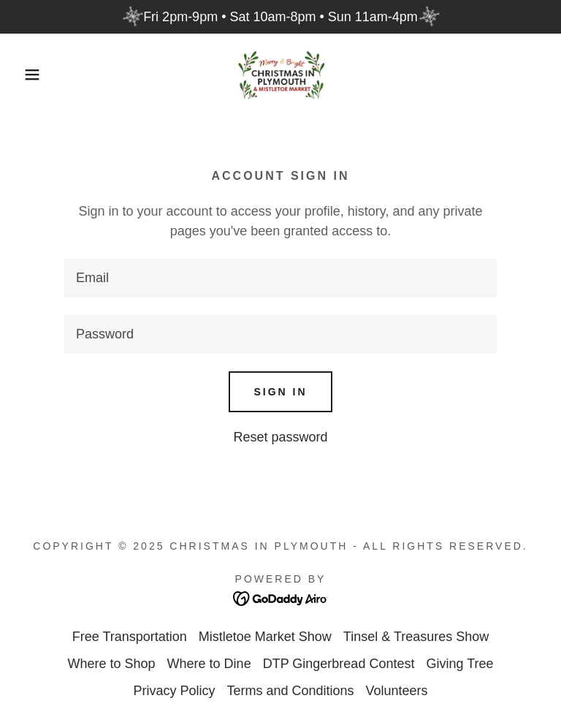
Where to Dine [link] (209, 664)
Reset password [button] (280, 437)
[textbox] (280, 278)
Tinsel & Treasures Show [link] (416, 637)
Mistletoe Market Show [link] (265, 637)
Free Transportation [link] (130, 637)
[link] (280, 75)
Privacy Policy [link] (174, 691)
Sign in (280, 392)
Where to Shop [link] (112, 664)
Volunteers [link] (397, 691)
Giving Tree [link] (459, 664)
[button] (28, 75)
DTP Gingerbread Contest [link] (339, 664)
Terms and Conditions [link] (290, 691)
